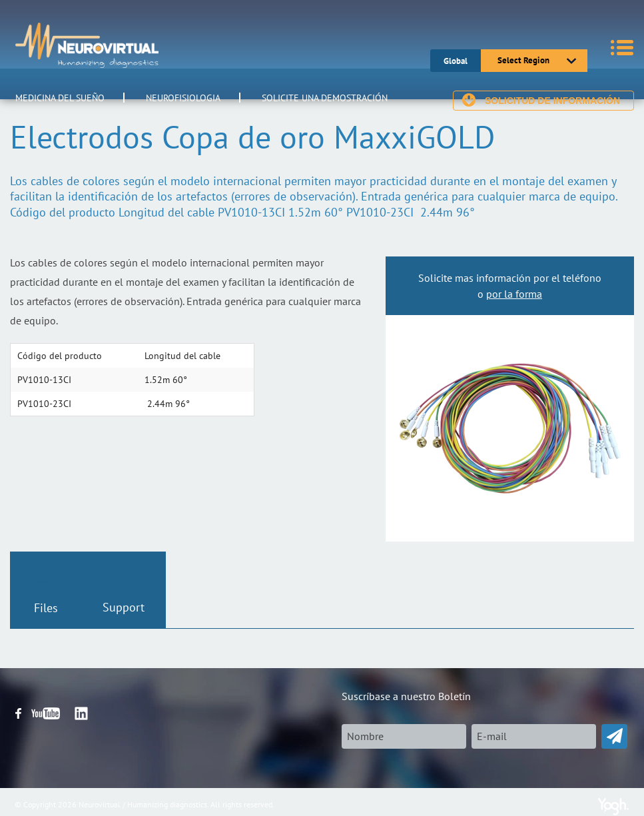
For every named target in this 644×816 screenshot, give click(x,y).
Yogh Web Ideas (613, 807)
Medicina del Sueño (60, 98)
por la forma (514, 294)
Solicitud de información (552, 101)
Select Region (523, 60)
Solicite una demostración (325, 98)
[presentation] (443, 775)
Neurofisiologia (183, 98)
